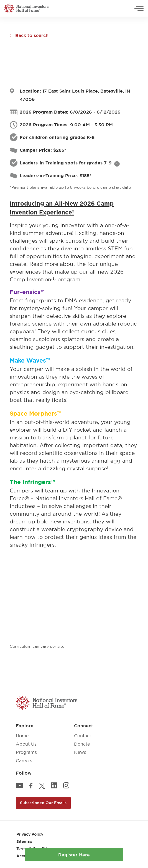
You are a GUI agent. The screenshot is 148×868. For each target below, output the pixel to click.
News (80, 752)
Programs (26, 752)
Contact (83, 736)
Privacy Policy (30, 834)
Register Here (74, 855)
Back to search (32, 35)
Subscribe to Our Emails (43, 803)
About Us (26, 744)
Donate (82, 744)
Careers (24, 761)
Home (22, 736)
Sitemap (24, 841)
